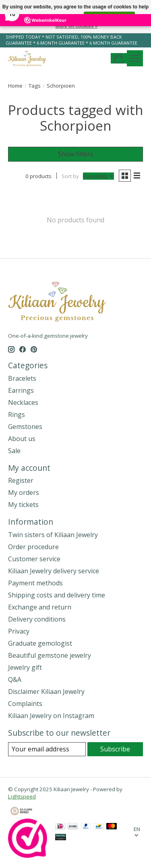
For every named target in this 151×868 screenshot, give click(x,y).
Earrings (21, 390)
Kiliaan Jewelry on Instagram (51, 716)
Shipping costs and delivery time (57, 595)
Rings (17, 415)
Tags (35, 86)
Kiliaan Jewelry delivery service (54, 571)
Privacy (19, 631)
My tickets (23, 505)
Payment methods (35, 583)
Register (21, 480)
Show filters (76, 154)
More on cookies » (77, 26)
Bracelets (22, 378)
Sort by (70, 176)
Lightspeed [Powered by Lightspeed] (22, 796)
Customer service (34, 559)
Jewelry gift (25, 667)
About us (22, 439)
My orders (24, 492)
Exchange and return (40, 607)
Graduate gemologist (40, 643)
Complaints (25, 704)
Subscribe (115, 749)
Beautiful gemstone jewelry (50, 655)
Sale (14, 451)
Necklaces (23, 402)
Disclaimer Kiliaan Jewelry (46, 692)
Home (15, 86)
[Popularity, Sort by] (98, 176)
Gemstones (25, 427)
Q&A (15, 679)
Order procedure (33, 547)
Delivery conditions (37, 619)
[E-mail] (47, 749)
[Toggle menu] (135, 58)
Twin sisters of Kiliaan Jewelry (53, 535)
